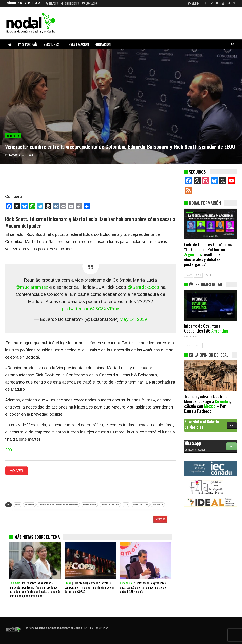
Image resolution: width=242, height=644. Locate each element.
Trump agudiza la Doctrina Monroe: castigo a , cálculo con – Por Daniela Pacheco (208, 403)
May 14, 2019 (133, 319)
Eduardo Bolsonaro (110, 503)
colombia (29, 503)
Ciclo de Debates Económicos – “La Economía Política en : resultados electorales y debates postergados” (210, 254)
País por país (28, 44)
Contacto (89, 3)
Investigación (78, 44)
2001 (10, 450)
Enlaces (52, 3)
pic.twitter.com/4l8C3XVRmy (90, 309)
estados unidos (140, 503)
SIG (198, 275)
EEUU (126, 503)
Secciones (51, 44)
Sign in (194, 3)
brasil (17, 503)
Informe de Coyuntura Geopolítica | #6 (206, 328)
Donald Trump (89, 503)
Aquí (232, 425)
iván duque (158, 503)
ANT (189, 275)
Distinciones (70, 3)
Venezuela (13, 136)
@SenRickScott (143, 287)
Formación (103, 44)
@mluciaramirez (32, 287)
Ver (232, 446)
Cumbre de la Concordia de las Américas (58, 503)
